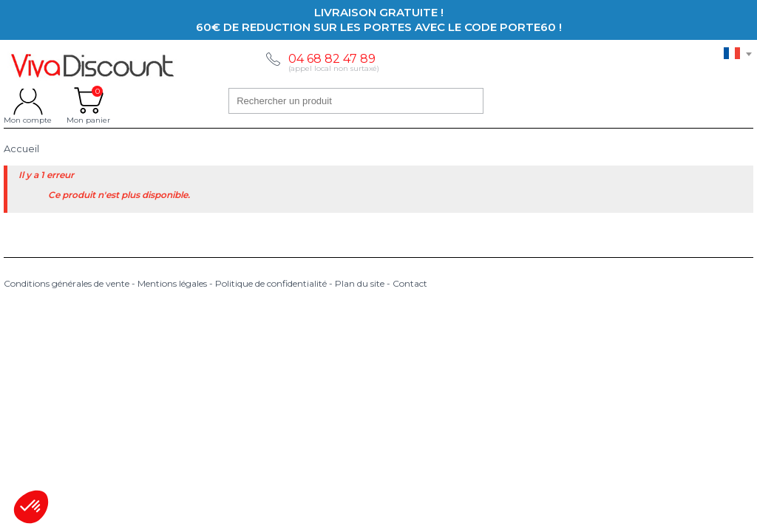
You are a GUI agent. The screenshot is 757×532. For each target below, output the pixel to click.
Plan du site (360, 283)
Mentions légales (172, 283)
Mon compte (28, 100)
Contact (410, 283)
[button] (31, 507)
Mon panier (88, 100)
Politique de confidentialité (271, 283)
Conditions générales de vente (67, 283)
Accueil (21, 149)
